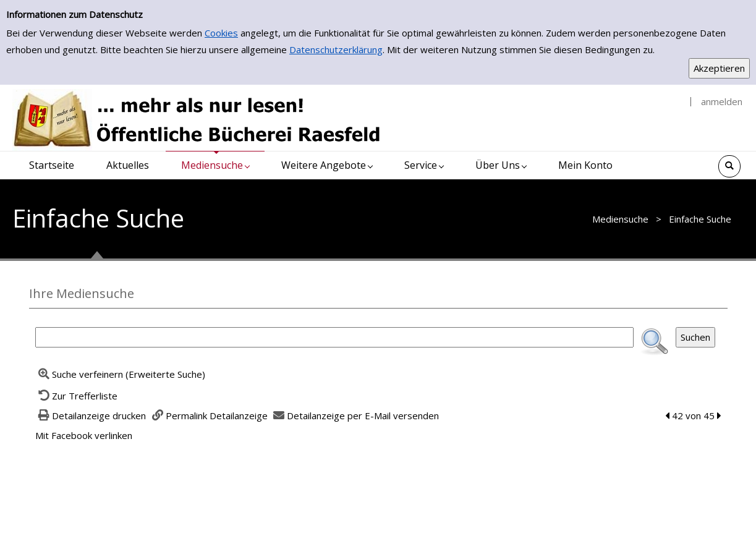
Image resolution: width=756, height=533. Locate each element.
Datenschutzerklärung (336, 49)
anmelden (722, 101)
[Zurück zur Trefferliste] (77, 396)
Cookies (221, 33)
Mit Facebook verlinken (84, 435)
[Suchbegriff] (334, 337)
